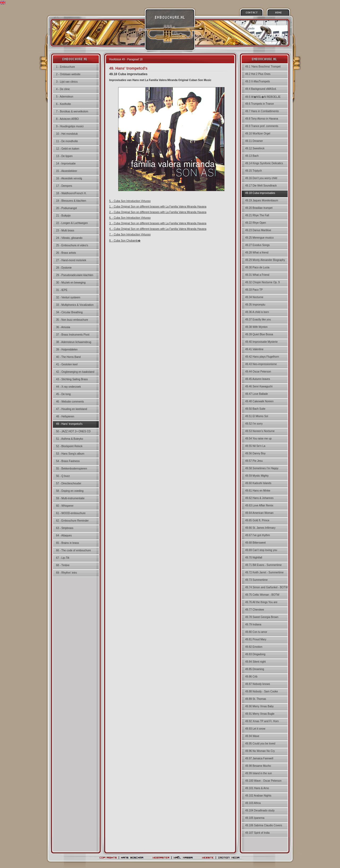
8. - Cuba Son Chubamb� (125, 241)
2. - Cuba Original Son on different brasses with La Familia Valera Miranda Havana (158, 212)
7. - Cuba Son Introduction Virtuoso (130, 234)
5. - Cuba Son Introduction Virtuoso (130, 201)
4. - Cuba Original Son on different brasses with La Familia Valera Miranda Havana (158, 229)
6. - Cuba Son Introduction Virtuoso (130, 218)
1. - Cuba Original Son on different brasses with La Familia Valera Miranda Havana (158, 207)
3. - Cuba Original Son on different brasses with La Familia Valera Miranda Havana (158, 223)
